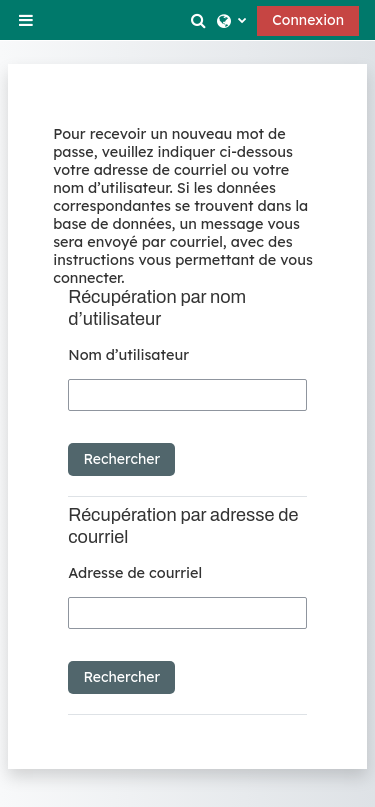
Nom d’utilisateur (128, 355)
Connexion (308, 20)
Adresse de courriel (135, 573)
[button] (200, 20)
